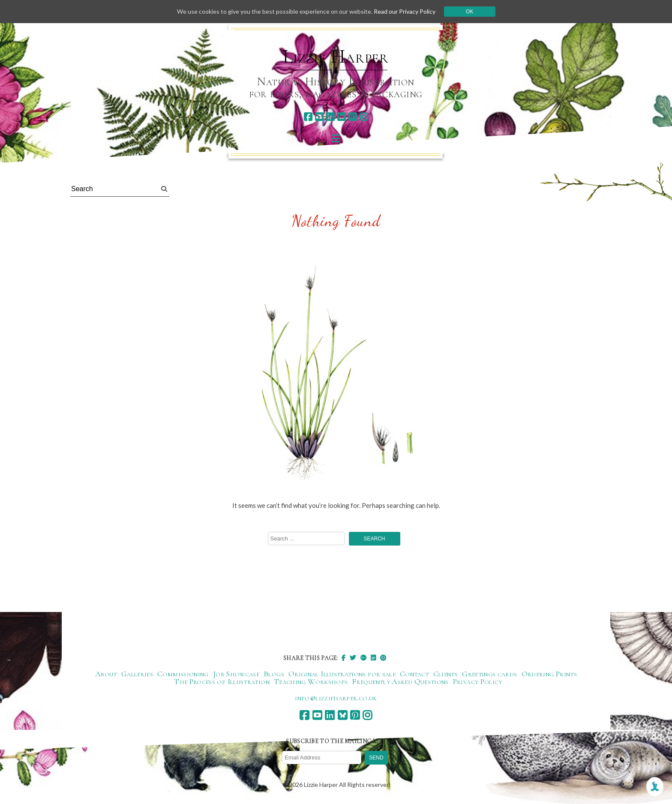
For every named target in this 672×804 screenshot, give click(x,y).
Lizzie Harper (336, 57)
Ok (469, 12)
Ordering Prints (549, 674)
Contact (414, 674)
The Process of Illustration (222, 681)
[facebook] (308, 117)
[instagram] (364, 117)
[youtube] (319, 117)
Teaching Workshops (311, 681)
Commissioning (183, 674)
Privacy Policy (478, 681)
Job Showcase (236, 674)
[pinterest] (352, 117)
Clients (446, 674)
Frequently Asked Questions (400, 681)
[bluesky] (341, 117)
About (106, 674)
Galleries (137, 674)
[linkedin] (330, 117)
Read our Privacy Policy (405, 11)
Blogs (274, 674)
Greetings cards (489, 674)
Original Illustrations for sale (342, 674)
